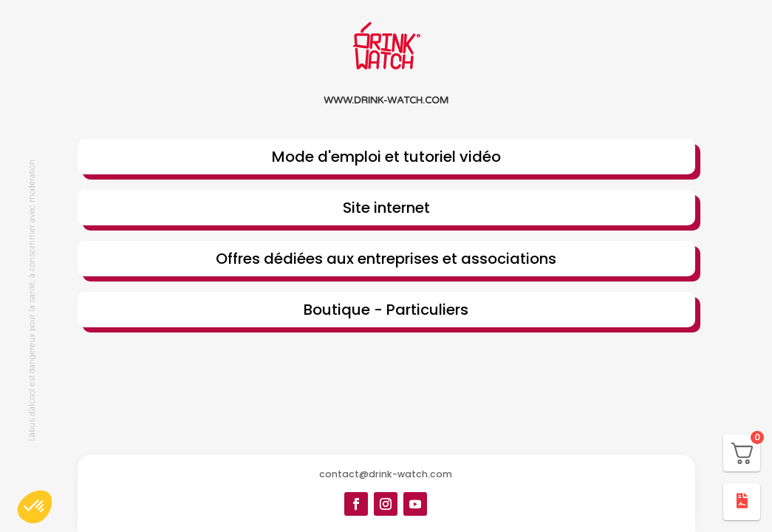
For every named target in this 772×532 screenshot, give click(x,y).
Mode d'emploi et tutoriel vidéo (386, 157)
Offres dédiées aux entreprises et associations (386, 259)
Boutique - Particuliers (386, 310)
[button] (35, 507)
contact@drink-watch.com (386, 474)
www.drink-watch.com (386, 100)
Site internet (386, 208)
